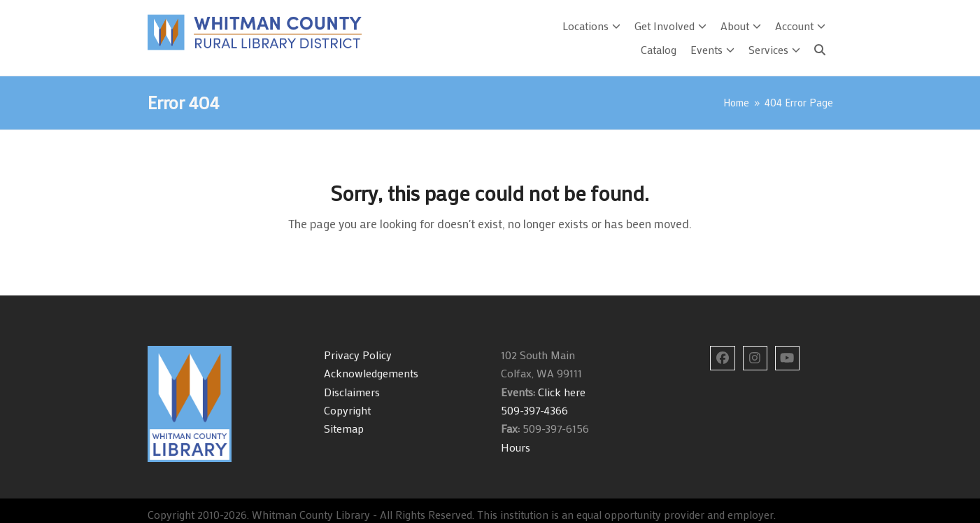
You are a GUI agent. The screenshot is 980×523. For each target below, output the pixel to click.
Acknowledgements (371, 373)
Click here (560, 392)
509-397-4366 (534, 410)
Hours (516, 447)
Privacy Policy (358, 355)
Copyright (347, 410)
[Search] (820, 50)
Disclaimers (352, 392)
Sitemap (344, 428)
